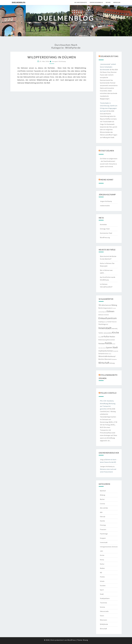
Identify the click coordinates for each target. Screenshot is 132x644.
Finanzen (103, 529)
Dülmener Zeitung (109, 56)
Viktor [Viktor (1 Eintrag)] (110, 354)
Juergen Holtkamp (59, 61)
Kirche (102, 555)
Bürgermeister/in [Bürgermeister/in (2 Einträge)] (108, 308)
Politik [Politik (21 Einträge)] (108, 343)
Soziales (103, 585)
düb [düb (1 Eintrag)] (105, 312)
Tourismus (103, 603)
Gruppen (103, 538)
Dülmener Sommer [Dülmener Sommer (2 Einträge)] (104, 315)
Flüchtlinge (104, 534)
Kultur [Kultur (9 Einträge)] (107, 336)
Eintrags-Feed (105, 229)
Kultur (102, 564)
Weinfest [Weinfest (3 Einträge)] (101, 359)
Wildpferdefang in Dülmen (52, 57)
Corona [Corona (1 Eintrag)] (114, 308)
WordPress (72, 640)
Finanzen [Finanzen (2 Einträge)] (114, 322)
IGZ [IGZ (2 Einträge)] (107, 324)
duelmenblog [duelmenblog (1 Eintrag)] (101, 312)
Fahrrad (103, 517)
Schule (102, 581)
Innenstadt (104, 542)
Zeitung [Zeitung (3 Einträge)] (112, 363)
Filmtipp (103, 525)
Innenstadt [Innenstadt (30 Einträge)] (105, 328)
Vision (102, 616)
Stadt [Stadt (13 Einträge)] (115, 347)
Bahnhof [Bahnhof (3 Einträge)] (108, 305)
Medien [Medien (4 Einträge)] (112, 337)
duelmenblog (19, 2)
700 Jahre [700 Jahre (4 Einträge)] (102, 305)
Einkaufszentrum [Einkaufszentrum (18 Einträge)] (108, 318)
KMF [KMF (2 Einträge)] (102, 337)
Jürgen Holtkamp (106, 201)
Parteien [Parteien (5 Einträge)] (101, 344)
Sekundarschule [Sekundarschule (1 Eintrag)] (102, 348)
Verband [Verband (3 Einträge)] (101, 354)
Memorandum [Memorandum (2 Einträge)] (111, 340)
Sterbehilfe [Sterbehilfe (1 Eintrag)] (116, 351)
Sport (102, 590)
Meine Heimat (107, 180)
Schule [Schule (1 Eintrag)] (114, 344)
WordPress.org (105, 237)
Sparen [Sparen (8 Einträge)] (109, 348)
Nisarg (85, 640)
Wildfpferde (104, 624)
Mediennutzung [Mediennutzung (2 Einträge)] (103, 340)
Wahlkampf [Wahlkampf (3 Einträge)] (112, 356)
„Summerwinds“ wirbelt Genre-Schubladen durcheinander (108, 67)
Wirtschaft (103, 629)
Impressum (117, 2)
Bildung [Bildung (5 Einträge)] (114, 305)
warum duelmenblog (96, 2)
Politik (102, 577)
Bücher (108, 2)
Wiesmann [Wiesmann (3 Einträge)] (108, 359)
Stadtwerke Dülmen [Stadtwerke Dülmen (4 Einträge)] (106, 351)
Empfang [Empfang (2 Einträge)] (101, 322)
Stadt (102, 594)
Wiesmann (103, 620)
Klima (102, 560)
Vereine (102, 607)
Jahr (101, 551)
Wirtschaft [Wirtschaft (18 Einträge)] (104, 363)
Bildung (103, 495)
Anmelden (103, 224)
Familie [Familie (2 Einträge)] (109, 322)
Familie (102, 521)
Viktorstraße (104, 611)
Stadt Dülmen (107, 151)
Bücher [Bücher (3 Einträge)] (101, 308)
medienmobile (105, 206)
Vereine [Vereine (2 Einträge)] (106, 354)
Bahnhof (103, 491)
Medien (102, 568)
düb (101, 512)
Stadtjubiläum (105, 598)
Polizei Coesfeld (108, 393)
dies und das (104, 508)
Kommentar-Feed (106, 233)
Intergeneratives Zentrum (109, 547)
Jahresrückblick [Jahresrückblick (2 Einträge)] (108, 333)
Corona (102, 504)
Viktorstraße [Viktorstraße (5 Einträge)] (103, 356)
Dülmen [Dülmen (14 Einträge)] (110, 311)
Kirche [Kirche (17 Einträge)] (115, 333)
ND (101, 573)
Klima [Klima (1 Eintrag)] (100, 337)
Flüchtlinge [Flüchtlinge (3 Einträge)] (102, 324)
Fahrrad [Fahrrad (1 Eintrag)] (105, 322)
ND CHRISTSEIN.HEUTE (81, 2)
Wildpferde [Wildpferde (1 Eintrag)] (114, 359)
